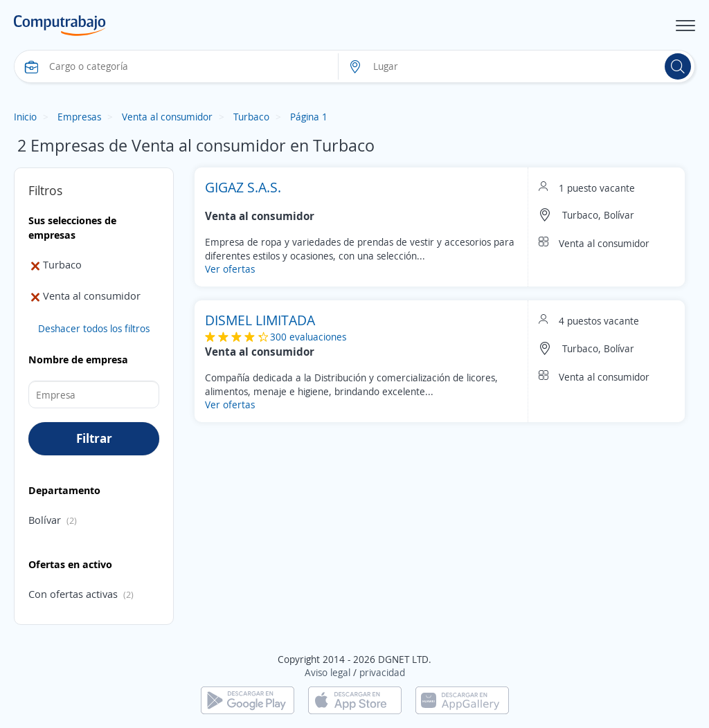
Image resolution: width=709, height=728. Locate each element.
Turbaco (251, 117)
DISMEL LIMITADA (260, 320)
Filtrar (94, 438)
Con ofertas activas (73, 594)
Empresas (79, 117)
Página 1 (309, 117)
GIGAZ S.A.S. (243, 187)
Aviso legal (327, 672)
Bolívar (45, 520)
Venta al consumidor (167, 117)
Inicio (25, 117)
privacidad (382, 672)
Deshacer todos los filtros (94, 328)
